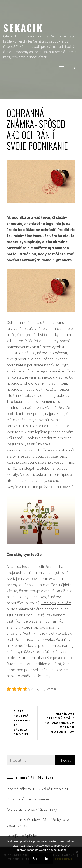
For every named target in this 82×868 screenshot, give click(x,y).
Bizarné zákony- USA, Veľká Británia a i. (38, 789)
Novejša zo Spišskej (22, 836)
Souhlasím (41, 859)
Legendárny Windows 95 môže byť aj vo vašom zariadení (38, 822)
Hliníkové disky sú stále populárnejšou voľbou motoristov (59, 723)
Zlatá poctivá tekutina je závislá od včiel (22, 723)
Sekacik (23, 28)
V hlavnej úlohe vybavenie (28, 799)
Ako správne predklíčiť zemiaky (32, 809)
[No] (77, 852)
